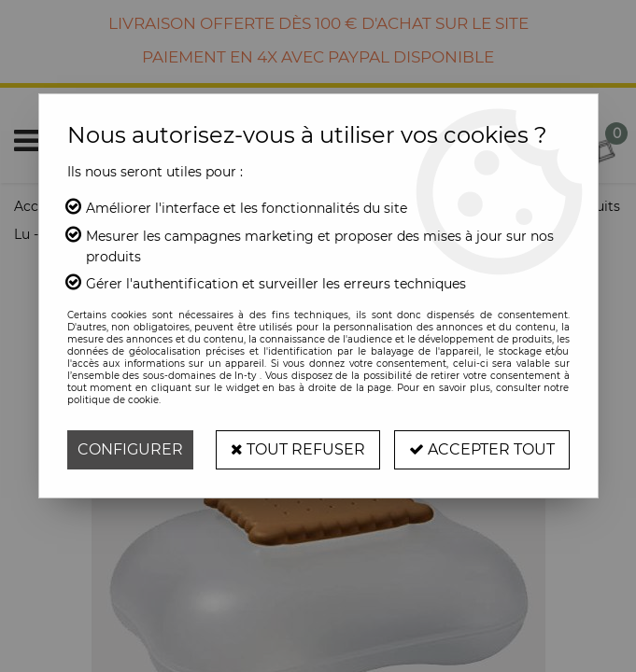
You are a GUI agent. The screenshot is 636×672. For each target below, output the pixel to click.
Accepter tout (482, 449)
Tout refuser (298, 449)
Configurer (130, 449)
